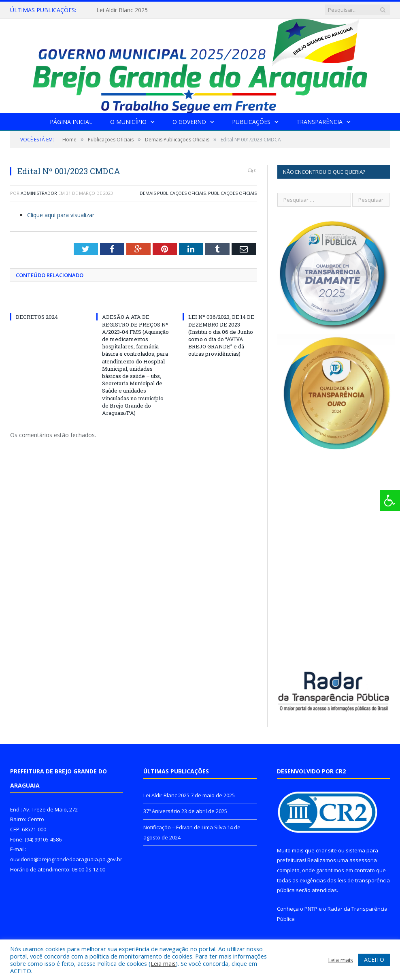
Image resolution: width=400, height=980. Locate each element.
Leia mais (163, 963)
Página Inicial (71, 122)
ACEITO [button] (374, 960)
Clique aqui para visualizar (61, 215)
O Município (128, 122)
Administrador (39, 193)
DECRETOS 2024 (37, 317)
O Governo (189, 122)
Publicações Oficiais (232, 193)
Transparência (319, 122)
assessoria (363, 860)
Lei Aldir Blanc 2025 (122, 10)
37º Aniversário (162, 811)
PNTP (311, 909)
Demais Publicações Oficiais (173, 193)
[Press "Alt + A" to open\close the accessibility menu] (390, 501)
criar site (326, 850)
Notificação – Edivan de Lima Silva (185, 827)
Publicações (251, 122)
